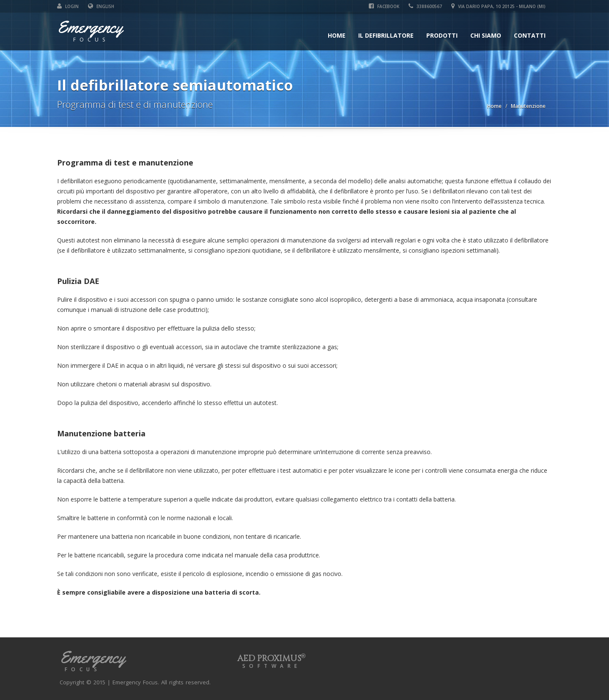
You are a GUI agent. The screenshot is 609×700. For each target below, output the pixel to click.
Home (337, 35)
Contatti (530, 35)
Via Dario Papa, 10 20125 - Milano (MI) (498, 6)
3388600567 (425, 6)
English (101, 6)
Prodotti (442, 35)
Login (68, 6)
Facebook (384, 6)
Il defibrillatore (386, 35)
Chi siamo (486, 35)
